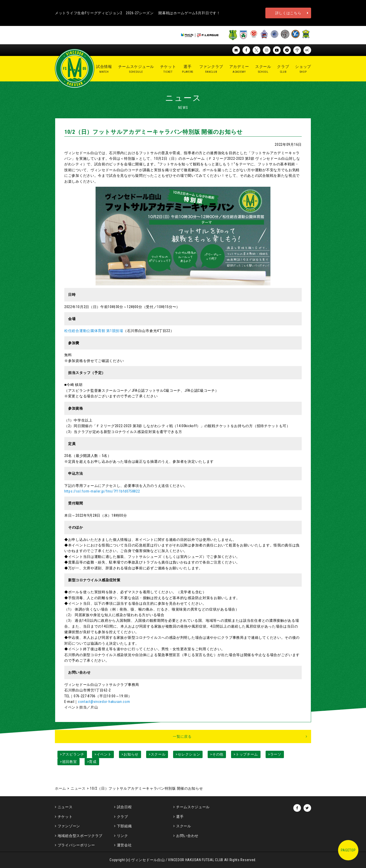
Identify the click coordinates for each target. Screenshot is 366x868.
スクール (184, 826)
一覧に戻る (182, 736)
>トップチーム (246, 754)
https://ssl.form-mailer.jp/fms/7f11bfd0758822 (102, 491)
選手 (180, 817)
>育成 (92, 762)
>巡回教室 (68, 762)
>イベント (103, 754)
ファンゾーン (69, 826)
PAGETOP (348, 850)
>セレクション (188, 754)
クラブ (123, 817)
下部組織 (124, 826)
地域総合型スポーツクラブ (80, 836)
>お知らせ (130, 754)
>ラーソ (275, 754)
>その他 (217, 754)
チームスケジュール (193, 807)
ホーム (60, 788)
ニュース (78, 788)
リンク (123, 836)
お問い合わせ (187, 836)
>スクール (157, 754)
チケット (65, 817)
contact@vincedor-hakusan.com (104, 702)
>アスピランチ (72, 754)
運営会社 (124, 845)
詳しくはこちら (288, 13)
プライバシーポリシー (76, 845)
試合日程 (124, 807)
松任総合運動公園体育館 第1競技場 (94, 331)
